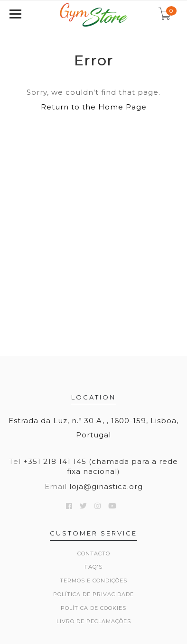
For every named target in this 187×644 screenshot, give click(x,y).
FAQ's (93, 567)
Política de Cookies (93, 608)
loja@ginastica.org (106, 486)
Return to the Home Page (94, 107)
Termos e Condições (93, 581)
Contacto (94, 553)
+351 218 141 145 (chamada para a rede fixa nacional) (101, 466)
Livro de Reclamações (94, 621)
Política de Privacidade (93, 594)
